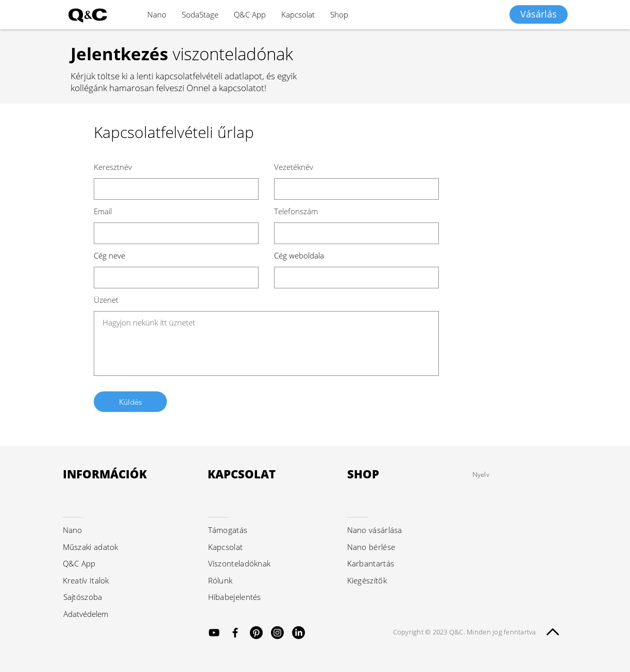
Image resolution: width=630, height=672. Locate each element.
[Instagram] (277, 633)
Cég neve (109, 256)
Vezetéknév (294, 167)
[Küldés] (130, 402)
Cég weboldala (299, 256)
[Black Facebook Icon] (235, 633)
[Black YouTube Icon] (214, 633)
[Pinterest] (256, 633)
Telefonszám (296, 211)
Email (103, 211)
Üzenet (106, 300)
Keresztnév (113, 167)
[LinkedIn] (299, 633)
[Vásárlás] (539, 14)
